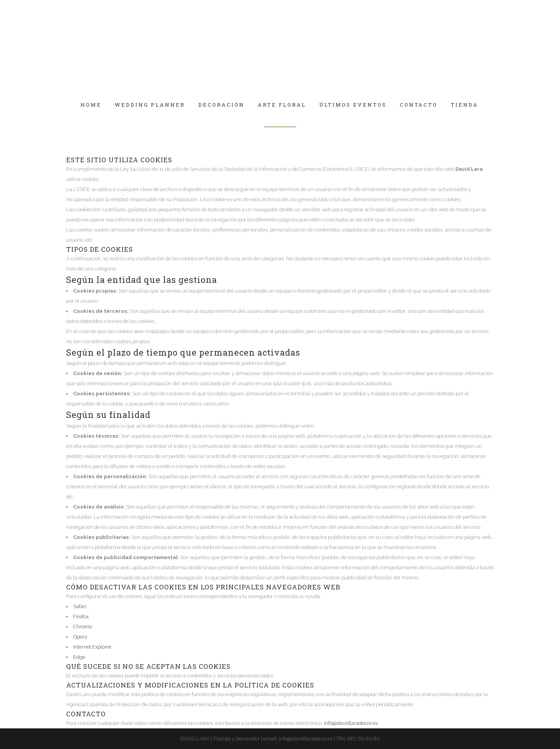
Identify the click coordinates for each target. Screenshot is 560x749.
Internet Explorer (92, 647)
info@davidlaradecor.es (351, 723)
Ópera (80, 637)
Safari (80, 606)
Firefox (81, 617)
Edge (79, 657)
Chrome (83, 627)
